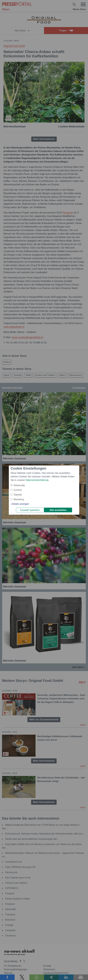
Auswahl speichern (30, 510)
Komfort (18, 490)
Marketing (19, 499)
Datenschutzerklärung (37, 480)
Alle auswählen (58, 510)
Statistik (18, 495)
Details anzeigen (20, 504)
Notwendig (19, 485)
